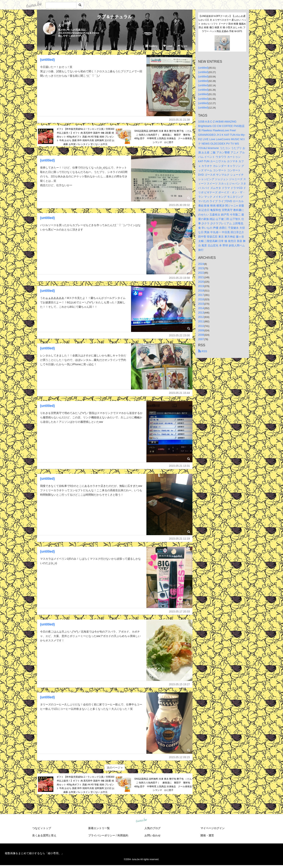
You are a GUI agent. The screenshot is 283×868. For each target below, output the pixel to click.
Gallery (151, 46)
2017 (201, 295)
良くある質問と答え (44, 835)
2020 (201, 282)
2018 (201, 290)
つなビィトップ (42, 828)
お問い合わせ (153, 835)
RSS (203, 351)
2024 (201, 264)
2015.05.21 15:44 (179, 393)
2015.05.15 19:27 (179, 684)
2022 (201, 273)
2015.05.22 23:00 (179, 335)
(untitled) (47, 60)
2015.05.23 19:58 (179, 278)
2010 (201, 326)
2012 (201, 317)
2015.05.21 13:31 (179, 466)
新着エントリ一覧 (99, 828)
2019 (201, 286)
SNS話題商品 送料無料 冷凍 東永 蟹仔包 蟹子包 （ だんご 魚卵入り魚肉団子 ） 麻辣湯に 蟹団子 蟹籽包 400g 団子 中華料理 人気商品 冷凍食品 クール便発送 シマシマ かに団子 (163, 137)
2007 (201, 339)
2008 (201, 335)
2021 (201, 277)
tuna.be (141, 820)
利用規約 (123, 835)
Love (168, 46)
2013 (201, 313)
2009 (201, 330)
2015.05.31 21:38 (179, 120)
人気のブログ (153, 828)
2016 (201, 299)
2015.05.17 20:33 (179, 611)
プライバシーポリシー (102, 835)
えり (61, 25)
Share (182, 46)
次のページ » (115, 768)
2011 (201, 321)
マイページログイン (213, 828)
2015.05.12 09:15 (179, 757)
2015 (201, 304)
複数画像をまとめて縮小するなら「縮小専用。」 (34, 853)
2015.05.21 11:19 (179, 539)
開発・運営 (207, 835)
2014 (201, 308)
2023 (201, 268)
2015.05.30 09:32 (179, 205)
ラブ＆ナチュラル (115, 17)
